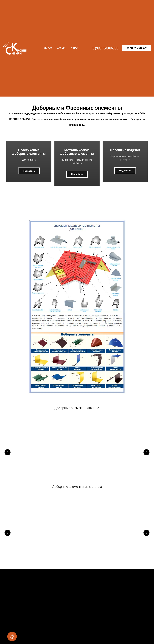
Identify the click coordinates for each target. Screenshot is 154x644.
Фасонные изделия (125, 154)
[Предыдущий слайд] (8, 456)
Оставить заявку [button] (136, 48)
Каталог (47, 48)
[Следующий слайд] (146, 456)
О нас (74, 48)
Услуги (62, 48)
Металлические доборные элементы (77, 154)
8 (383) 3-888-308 (105, 48)
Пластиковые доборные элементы (29, 155)
